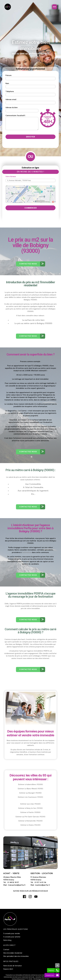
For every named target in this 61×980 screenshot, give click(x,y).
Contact (6, 949)
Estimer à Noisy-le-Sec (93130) (31, 808)
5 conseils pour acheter (12, 937)
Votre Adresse (30, 179)
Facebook (24, 897)
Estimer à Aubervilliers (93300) (31, 785)
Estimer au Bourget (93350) (30, 793)
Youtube (36, 897)
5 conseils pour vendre (12, 933)
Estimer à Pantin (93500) (30, 812)
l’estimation (27, 552)
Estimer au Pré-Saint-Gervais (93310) (30, 817)
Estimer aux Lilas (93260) (30, 804)
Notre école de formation (13, 966)
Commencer (31, 208)
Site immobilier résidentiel (13, 953)
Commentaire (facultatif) (22, 122)
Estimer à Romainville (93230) (31, 821)
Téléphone (30, 93)
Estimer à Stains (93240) (31, 825)
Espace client (8, 969)
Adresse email (30, 101)
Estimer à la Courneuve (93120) (30, 797)
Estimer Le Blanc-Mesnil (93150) (30, 789)
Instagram (30, 897)
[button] (31, 264)
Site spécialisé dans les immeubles (16, 956)
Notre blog (7, 940)
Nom (30, 85)
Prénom (30, 77)
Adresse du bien (22, 109)
